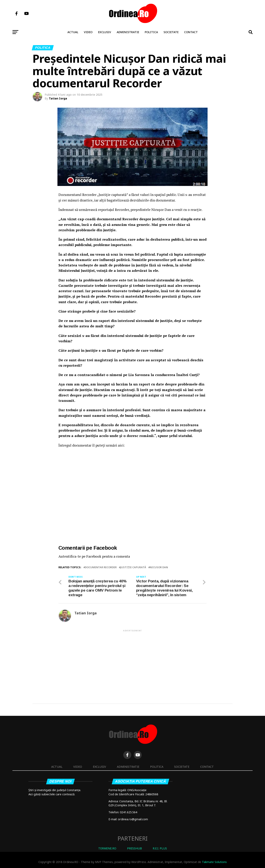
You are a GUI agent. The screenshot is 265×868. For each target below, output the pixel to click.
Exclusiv (105, 32)
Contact (191, 32)
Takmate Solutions (214, 862)
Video (88, 32)
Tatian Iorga (58, 98)
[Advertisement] (132, 660)
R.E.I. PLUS (160, 848)
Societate (171, 32)
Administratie (128, 32)
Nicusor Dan (159, 567)
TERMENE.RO (107, 848)
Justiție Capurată (133, 567)
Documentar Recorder (101, 567)
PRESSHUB (135, 848)
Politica (151, 32)
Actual (73, 32)
